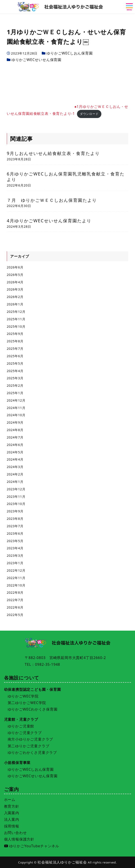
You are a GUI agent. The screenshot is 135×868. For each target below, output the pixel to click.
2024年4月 (15, 459)
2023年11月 (16, 496)
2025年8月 (15, 341)
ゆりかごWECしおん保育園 (70, 53)
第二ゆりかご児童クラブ (29, 746)
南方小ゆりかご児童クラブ (30, 739)
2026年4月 (15, 282)
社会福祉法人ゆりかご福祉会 (62, 862)
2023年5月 (15, 541)
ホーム (10, 800)
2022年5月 (15, 615)
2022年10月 (16, 585)
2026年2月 (15, 297)
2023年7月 (15, 526)
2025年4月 (15, 371)
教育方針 (12, 806)
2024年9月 (15, 422)
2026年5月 (15, 275)
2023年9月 (15, 511)
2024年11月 (16, 408)
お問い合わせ (15, 833)
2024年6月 (15, 445)
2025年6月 (15, 356)
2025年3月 (15, 378)
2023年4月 (15, 548)
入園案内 (12, 813)
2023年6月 (15, 533)
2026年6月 (15, 267)
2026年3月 (15, 289)
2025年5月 (15, 363)
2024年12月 (16, 400)
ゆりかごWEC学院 (23, 696)
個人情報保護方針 (19, 839)
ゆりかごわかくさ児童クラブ (32, 752)
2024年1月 (15, 482)
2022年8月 (15, 592)
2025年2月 (15, 385)
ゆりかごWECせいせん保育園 (36, 60)
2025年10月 (16, 326)
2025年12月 (16, 312)
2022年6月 (15, 607)
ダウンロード (89, 114)
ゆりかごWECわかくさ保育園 (33, 709)
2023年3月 (15, 556)
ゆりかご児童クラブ (25, 733)
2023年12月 (16, 489)
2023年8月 (15, 519)
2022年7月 (15, 600)
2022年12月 (16, 570)
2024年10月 (16, 415)
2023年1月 (15, 563)
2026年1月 (15, 304)
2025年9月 (15, 334)
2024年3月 (15, 467)
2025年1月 (15, 393)
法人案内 (12, 819)
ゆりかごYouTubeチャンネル (32, 846)
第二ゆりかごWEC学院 (27, 703)
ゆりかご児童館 (21, 726)
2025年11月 (16, 319)
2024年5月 (15, 452)
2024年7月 (15, 437)
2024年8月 (15, 430)
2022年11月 (16, 578)
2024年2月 (15, 474)
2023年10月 (16, 504)
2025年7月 (15, 349)
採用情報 (12, 826)
